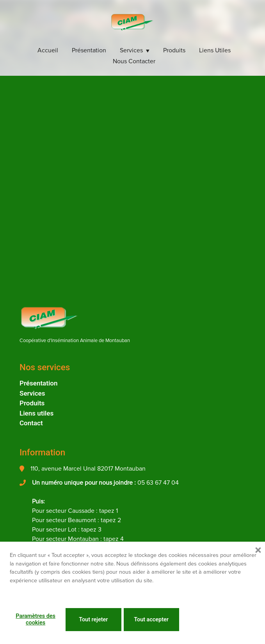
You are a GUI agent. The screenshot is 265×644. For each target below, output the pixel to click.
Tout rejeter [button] (93, 620)
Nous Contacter (134, 61)
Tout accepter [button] (151, 620)
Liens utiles (215, 50)
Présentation (89, 50)
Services (131, 50)
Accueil (48, 50)
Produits (174, 50)
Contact (31, 423)
